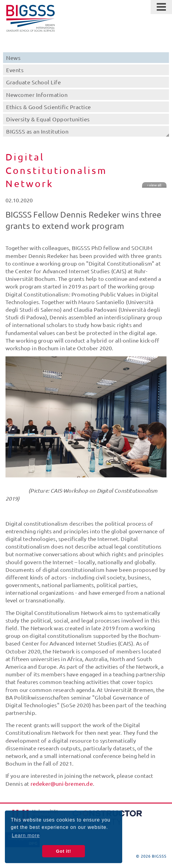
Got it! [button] (63, 851)
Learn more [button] (26, 835)
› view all (154, 185)
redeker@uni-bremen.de (62, 783)
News (13, 58)
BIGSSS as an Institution (37, 131)
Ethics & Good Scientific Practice (49, 107)
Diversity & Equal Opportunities (48, 119)
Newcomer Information (37, 95)
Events (15, 70)
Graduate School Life (33, 82)
